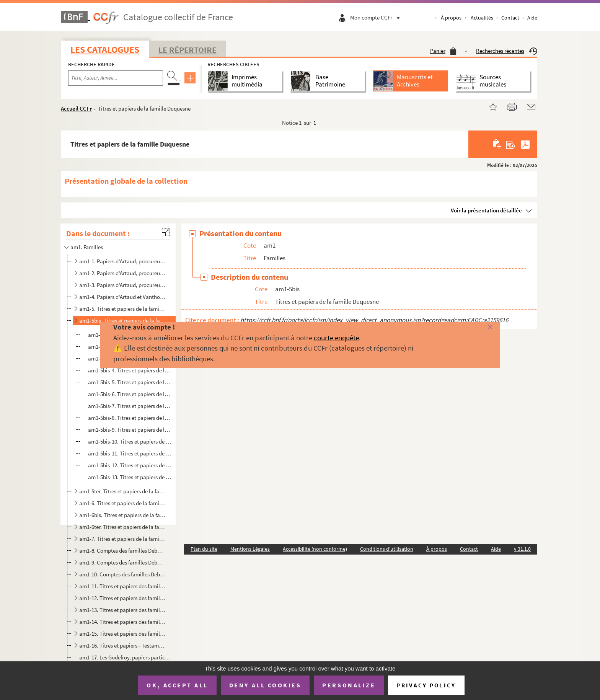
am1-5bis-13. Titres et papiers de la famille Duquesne (130, 477)
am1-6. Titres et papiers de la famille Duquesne (122, 503)
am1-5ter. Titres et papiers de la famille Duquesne (122, 491)
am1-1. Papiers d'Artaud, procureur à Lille (122, 261)
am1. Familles (87, 247)
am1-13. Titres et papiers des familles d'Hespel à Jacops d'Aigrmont (122, 610)
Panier (443, 51)
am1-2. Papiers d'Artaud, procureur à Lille (122, 273)
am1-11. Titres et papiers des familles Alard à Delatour (122, 586)
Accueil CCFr (76, 109)
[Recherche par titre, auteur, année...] (116, 78)
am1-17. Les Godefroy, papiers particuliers (125, 657)
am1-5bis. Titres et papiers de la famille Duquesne (122, 321)
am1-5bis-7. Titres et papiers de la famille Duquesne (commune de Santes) (130, 406)
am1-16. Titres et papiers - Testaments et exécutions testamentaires (122, 645)
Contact (510, 18)
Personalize (349, 685)
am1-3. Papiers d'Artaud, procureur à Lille (122, 285)
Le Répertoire (187, 50)
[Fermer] (476, 327)
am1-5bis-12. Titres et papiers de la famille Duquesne (130, 465)
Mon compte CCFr (377, 17)
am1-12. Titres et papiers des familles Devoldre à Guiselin (122, 598)
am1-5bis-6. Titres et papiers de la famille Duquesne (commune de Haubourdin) (130, 394)
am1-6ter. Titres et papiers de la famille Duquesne (122, 527)
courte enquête (336, 338)
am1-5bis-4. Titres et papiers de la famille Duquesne (130, 370)
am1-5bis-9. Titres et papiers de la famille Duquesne (130, 430)
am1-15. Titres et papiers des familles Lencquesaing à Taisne (122, 634)
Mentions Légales (250, 549)
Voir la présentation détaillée (486, 210)
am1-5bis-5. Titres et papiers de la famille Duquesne (130, 382)
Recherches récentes (507, 51)
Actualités (482, 18)
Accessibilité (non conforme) (315, 549)
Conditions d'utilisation (387, 549)
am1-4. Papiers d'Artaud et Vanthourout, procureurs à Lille (122, 297)
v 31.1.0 (522, 549)
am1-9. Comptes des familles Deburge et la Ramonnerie (122, 562)
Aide (532, 18)
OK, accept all (177, 685)
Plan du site (204, 549)
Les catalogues (105, 50)
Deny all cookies (265, 685)
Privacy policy (426, 685)
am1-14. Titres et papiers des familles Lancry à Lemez (122, 622)
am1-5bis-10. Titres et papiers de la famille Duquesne (130, 441)
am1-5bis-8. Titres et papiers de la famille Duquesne (130, 418)
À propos (451, 18)
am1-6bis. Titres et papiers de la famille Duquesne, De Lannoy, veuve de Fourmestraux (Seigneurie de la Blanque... (122, 515)
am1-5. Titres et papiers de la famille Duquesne (122, 309)
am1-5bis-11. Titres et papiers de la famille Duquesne (130, 453)
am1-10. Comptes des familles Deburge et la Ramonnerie (122, 574)
